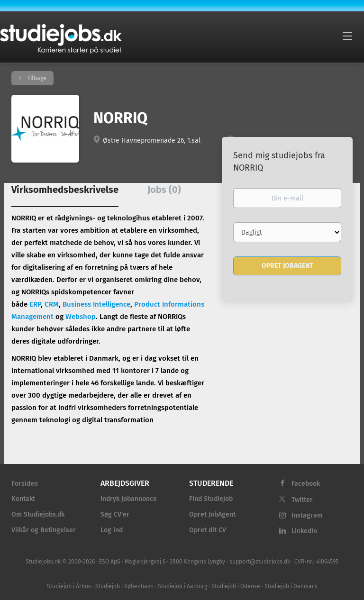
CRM (52, 304)
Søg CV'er (115, 514)
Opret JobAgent (212, 514)
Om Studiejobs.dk (38, 514)
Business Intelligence (96, 304)
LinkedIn (304, 531)
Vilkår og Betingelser (44, 530)
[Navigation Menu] (347, 36)
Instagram (307, 515)
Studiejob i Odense (236, 586)
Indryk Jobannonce (129, 499)
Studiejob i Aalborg (182, 586)
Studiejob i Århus (69, 586)
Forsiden (25, 484)
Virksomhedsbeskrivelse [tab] (65, 190)
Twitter (302, 500)
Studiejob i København (124, 586)
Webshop (81, 317)
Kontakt (23, 499)
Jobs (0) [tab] (164, 190)
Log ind (112, 530)
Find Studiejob (211, 499)
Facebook (306, 484)
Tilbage (36, 78)
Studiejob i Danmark (291, 586)
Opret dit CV (208, 530)
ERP (35, 304)
